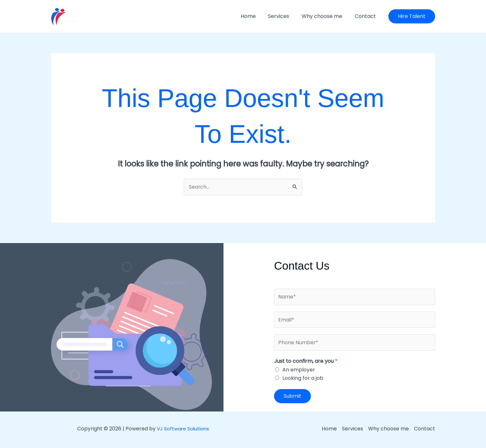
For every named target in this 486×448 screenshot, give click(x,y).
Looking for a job (303, 379)
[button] (412, 16)
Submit (292, 397)
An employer (299, 371)
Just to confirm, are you (306, 362)
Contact (366, 16)
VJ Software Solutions (183, 430)
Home (256, 16)
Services (284, 16)
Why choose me (325, 16)
